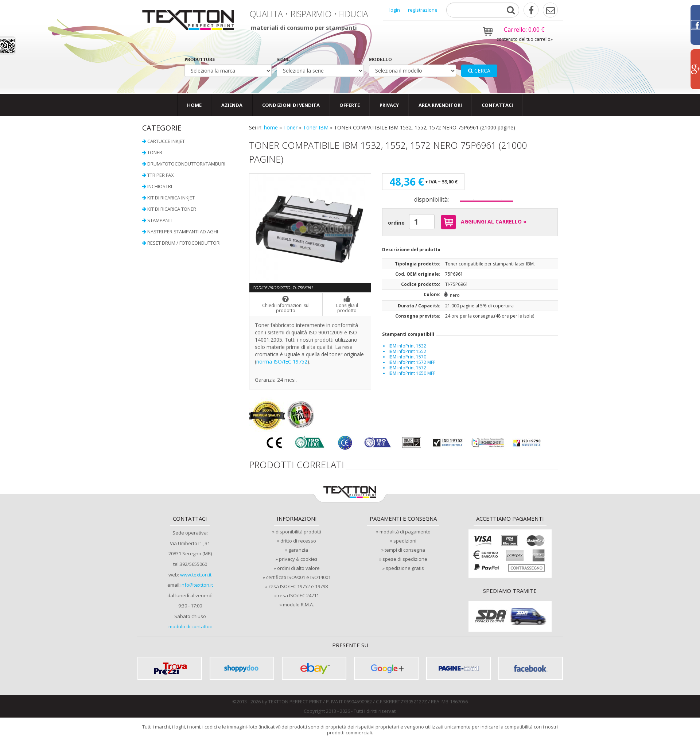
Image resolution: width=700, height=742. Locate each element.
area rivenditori (440, 105)
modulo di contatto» (190, 626)
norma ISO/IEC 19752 (282, 362)
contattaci (497, 105)
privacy (389, 105)
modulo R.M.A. (298, 605)
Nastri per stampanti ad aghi (183, 232)
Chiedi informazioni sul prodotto (286, 304)
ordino (396, 223)
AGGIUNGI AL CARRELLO (482, 222)
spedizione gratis (405, 568)
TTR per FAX (161, 175)
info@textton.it (197, 585)
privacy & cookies (298, 559)
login (395, 10)
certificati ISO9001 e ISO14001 (298, 577)
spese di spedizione (405, 559)
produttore (200, 59)
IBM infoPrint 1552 (407, 351)
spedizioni (405, 541)
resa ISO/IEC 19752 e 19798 (298, 586)
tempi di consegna (405, 550)
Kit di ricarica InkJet (171, 198)
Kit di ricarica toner (172, 209)
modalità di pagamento (405, 532)
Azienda (232, 105)
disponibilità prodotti (298, 532)
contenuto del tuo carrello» (525, 39)
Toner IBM (316, 127)
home (271, 127)
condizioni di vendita (291, 105)
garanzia (298, 550)
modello (380, 59)
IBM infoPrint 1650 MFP (412, 373)
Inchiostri (160, 186)
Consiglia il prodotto (347, 304)
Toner (290, 127)
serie (283, 59)
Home (194, 105)
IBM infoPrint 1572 (407, 368)
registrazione (423, 10)
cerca (479, 71)
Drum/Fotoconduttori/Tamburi (186, 164)
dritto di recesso (298, 541)
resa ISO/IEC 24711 (298, 595)
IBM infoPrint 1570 (407, 357)
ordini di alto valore (298, 568)
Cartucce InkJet (166, 141)
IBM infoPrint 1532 (407, 346)
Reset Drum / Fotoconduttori (184, 243)
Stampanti (160, 220)
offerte (350, 105)
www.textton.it (196, 575)
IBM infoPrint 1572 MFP (412, 362)
